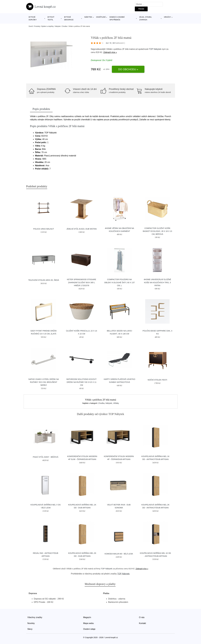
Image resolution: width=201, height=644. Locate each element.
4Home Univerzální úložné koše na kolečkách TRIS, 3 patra (157, 282)
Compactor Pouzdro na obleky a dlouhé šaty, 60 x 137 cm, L (120, 282)
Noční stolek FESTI (157, 380)
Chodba (65, 26)
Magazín (87, 617)
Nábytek (88, 17)
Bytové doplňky (33, 18)
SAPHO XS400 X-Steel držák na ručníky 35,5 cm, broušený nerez (44, 382)
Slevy (30, 629)
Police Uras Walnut (44, 229)
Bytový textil (51, 18)
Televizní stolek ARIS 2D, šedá (44, 280)
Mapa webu (89, 623)
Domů (31, 26)
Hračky (167, 17)
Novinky (31, 623)
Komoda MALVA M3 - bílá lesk (119, 554)
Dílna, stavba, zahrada (146, 18)
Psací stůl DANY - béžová (46, 457)
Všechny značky (35, 617)
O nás (142, 617)
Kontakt (143, 623)
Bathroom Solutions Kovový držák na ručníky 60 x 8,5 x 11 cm (82, 382)
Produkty (37, 26)
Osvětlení (101, 17)
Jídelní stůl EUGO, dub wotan (82, 229)
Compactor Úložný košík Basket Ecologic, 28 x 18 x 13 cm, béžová (157, 231)
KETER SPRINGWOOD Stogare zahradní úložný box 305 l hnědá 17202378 (82, 282)
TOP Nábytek (155, 49)
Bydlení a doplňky (48, 26)
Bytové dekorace (69, 18)
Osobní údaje (89, 629)
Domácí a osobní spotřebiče (117, 18)
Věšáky (116, 403)
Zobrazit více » (110, 52)
